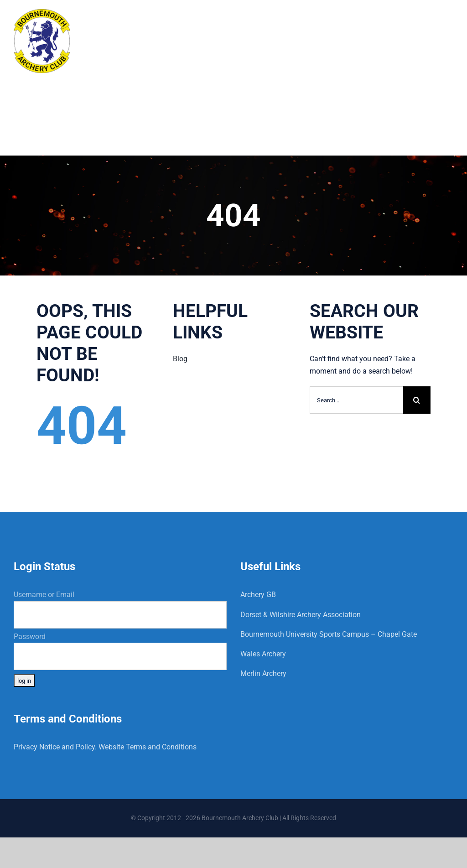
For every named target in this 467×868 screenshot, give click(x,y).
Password (30, 637)
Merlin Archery (263, 673)
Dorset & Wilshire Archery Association (301, 615)
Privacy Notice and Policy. (55, 747)
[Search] (417, 400)
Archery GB (258, 595)
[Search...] (356, 400)
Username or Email (44, 595)
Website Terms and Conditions (148, 747)
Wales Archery (263, 654)
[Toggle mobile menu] (449, 19)
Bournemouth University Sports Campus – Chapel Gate (329, 634)
